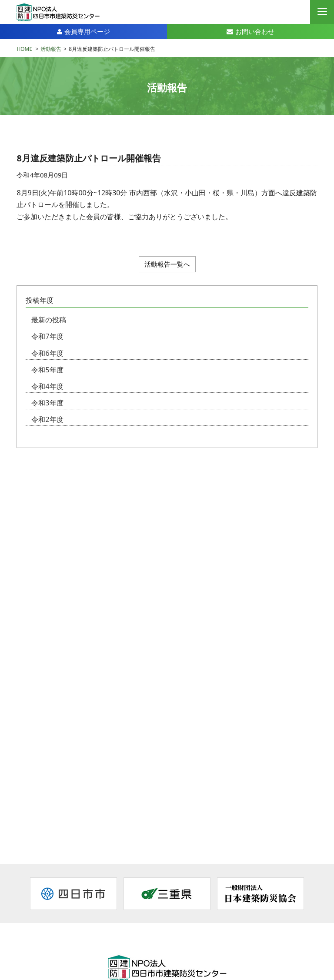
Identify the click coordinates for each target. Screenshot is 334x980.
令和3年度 (47, 403)
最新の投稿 (49, 320)
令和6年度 (47, 353)
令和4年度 (47, 386)
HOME (24, 49)
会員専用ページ (83, 31)
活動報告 (51, 49)
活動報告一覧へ (167, 264)
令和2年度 (47, 419)
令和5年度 (47, 370)
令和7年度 (47, 336)
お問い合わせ (250, 31)
